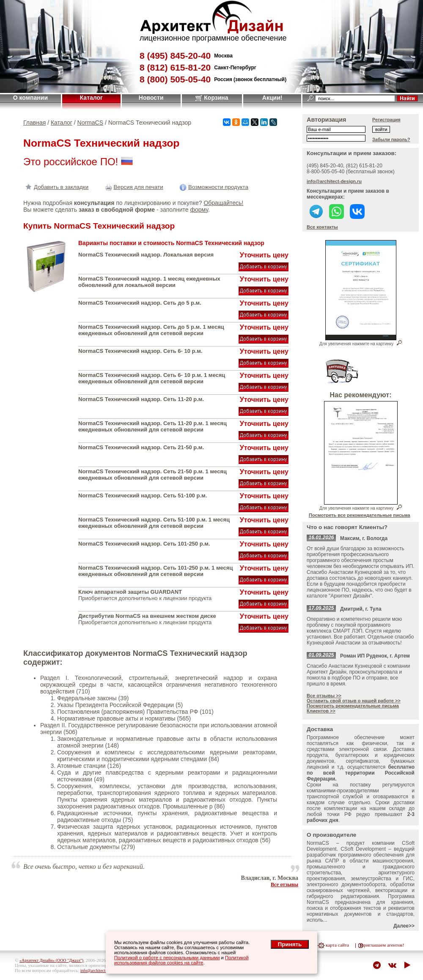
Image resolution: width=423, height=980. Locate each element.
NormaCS (90, 123)
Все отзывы (284, 884)
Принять (290, 944)
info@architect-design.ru (334, 181)
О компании (30, 98)
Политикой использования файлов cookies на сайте (181, 960)
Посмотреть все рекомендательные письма (360, 515)
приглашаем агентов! (383, 945)
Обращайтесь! (223, 203)
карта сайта (337, 945)
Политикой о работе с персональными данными (167, 958)
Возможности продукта (213, 187)
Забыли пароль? (391, 139)
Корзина (212, 98)
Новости (151, 98)
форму (199, 210)
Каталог (91, 98)
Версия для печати (133, 187)
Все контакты (322, 227)
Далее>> (404, 926)
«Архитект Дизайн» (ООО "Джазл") (51, 960)
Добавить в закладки (56, 187)
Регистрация (386, 120)
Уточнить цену (264, 255)
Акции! (272, 98)
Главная (34, 123)
